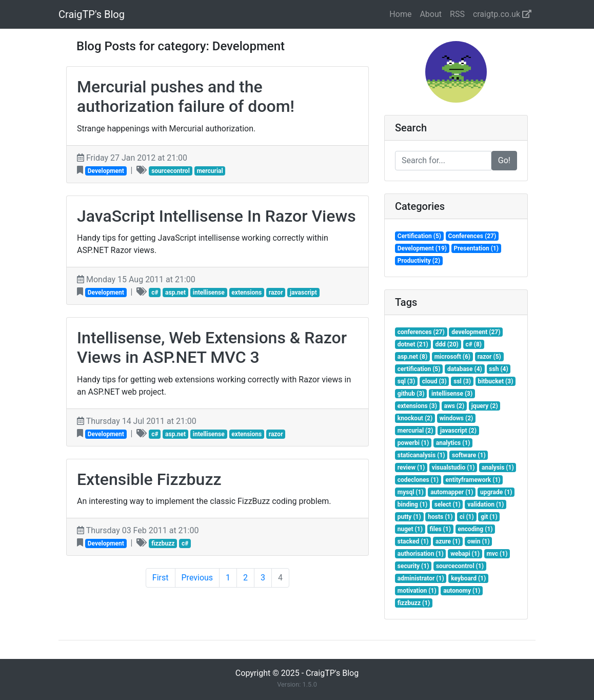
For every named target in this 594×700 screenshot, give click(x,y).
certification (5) (419, 369)
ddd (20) (447, 344)
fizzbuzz (163, 543)
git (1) (489, 517)
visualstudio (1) (453, 468)
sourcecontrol (171, 171)
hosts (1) (440, 517)
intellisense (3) (452, 394)
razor (276, 293)
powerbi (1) (413, 443)
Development (106, 171)
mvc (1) (497, 554)
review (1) (411, 468)
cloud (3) (434, 381)
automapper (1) (452, 492)
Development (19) (422, 248)
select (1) (448, 504)
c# (155, 293)
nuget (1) (410, 529)
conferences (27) (421, 332)
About (431, 14)
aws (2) (454, 406)
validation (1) (486, 504)
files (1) (440, 529)
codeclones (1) (418, 480)
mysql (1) (411, 492)
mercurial (210, 171)
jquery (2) (485, 406)
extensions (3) (417, 406)
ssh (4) (498, 369)
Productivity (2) (419, 261)
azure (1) (448, 541)
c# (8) (473, 344)
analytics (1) (453, 443)
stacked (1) (413, 541)
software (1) (469, 455)
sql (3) (406, 381)
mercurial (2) (415, 431)
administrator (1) (421, 578)
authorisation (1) (421, 554)
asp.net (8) (412, 357)
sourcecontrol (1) (460, 566)
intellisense (209, 293)
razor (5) (489, 357)
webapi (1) (465, 554)
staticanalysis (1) (421, 455)
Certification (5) (419, 236)
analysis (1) (498, 468)
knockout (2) (415, 418)
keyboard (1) (468, 578)
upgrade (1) (496, 492)
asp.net (175, 293)
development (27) (476, 332)
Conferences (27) (472, 236)
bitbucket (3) (496, 381)
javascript (303, 293)
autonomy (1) (462, 591)
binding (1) (412, 504)
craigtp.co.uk (502, 14)
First (161, 578)
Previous (197, 578)
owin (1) (479, 541)
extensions (246, 293)
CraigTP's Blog (92, 14)
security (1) (413, 566)
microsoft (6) (452, 357)
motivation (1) (417, 591)
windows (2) (457, 418)
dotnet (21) (413, 344)
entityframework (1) (473, 480)
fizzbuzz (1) (414, 603)
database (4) (465, 369)
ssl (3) (462, 381)
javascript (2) (458, 431)
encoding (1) (475, 529)
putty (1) (409, 517)
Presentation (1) (476, 248)
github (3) (411, 394)
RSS (457, 14)
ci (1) (467, 517)
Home (400, 14)
